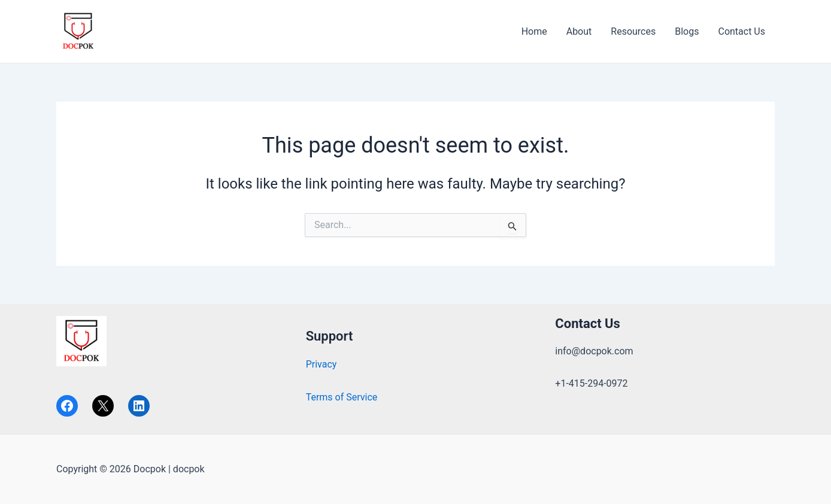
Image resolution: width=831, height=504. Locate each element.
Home (534, 31)
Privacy (322, 364)
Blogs (687, 31)
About (579, 31)
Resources (633, 31)
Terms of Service (342, 397)
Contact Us (741, 31)
